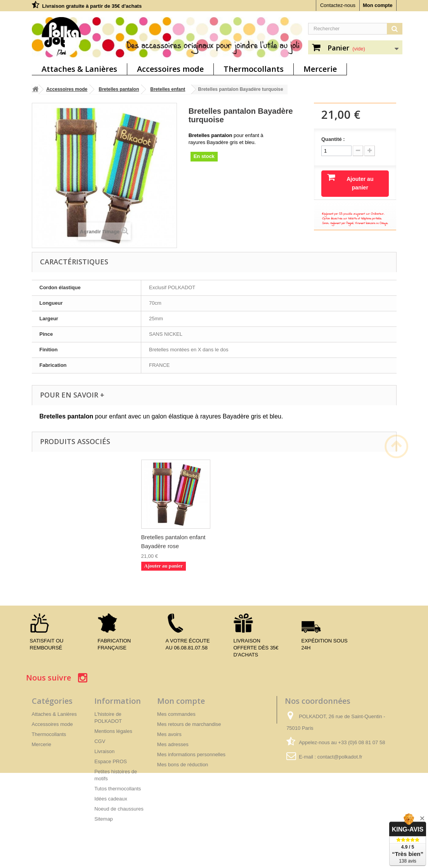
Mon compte (378, 5)
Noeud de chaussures (119, 809)
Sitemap (104, 819)
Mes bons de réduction (183, 765)
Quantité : (333, 139)
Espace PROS (111, 761)
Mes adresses (173, 744)
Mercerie (320, 69)
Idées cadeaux (111, 799)
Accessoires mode (170, 69)
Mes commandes (176, 714)
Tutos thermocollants (118, 789)
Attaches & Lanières (79, 69)
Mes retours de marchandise (189, 724)
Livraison (104, 751)
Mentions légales (113, 731)
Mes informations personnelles (191, 754)
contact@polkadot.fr (340, 757)
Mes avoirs (169, 734)
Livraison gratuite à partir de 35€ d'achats (92, 6)
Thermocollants (254, 69)
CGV (100, 741)
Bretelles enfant (168, 89)
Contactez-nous (338, 5)
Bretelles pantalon (119, 89)
